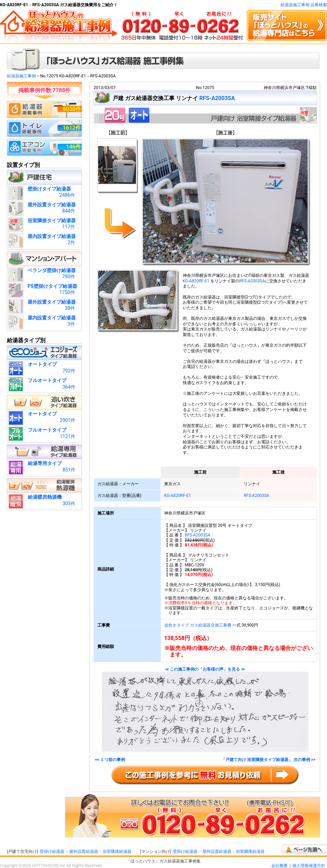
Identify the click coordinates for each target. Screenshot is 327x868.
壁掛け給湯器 (52, 851)
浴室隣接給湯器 (117, 851)
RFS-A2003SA (217, 98)
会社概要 (279, 866)
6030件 (72, 109)
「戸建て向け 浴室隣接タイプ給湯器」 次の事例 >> (268, 760)
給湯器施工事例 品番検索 (304, 5)
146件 (73, 147)
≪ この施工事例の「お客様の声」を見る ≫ (205, 710)
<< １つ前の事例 (110, 760)
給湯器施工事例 (21, 76)
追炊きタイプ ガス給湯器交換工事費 (198, 625)
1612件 (72, 128)
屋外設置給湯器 (84, 851)
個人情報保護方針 (309, 866)
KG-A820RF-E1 (196, 281)
